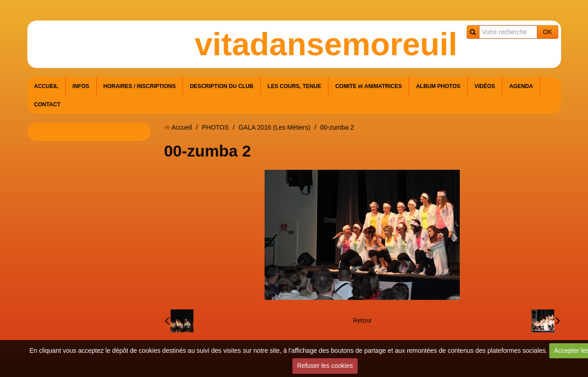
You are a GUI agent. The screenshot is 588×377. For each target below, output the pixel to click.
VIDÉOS (485, 86)
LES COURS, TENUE (294, 86)
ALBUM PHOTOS (438, 86)
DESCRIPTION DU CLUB (221, 86)
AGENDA (521, 86)
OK (547, 32)
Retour (362, 320)
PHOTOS (215, 127)
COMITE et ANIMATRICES (369, 86)
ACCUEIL (46, 86)
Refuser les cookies (325, 366)
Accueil (182, 127)
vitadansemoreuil (326, 44)
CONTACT (47, 105)
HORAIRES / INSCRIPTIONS (140, 86)
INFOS (81, 86)
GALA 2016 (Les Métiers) (274, 127)
